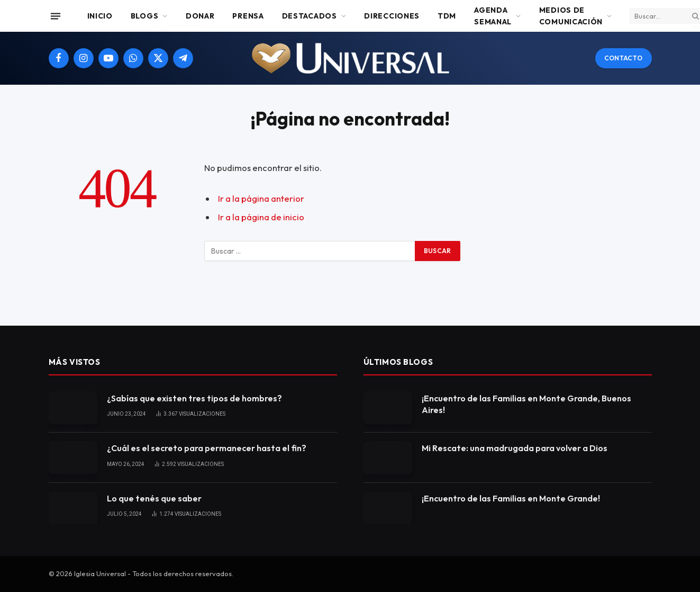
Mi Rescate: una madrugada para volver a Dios (515, 448)
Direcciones (392, 16)
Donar (200, 16)
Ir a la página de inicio (261, 217)
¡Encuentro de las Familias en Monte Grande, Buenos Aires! (526, 404)
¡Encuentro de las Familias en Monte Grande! (511, 498)
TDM (447, 16)
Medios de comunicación (571, 16)
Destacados (310, 16)
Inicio (100, 16)
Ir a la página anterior (261, 198)
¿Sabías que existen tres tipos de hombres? (194, 398)
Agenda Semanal (493, 16)
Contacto (624, 58)
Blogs (145, 16)
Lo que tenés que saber (154, 498)
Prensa (248, 16)
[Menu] (55, 16)
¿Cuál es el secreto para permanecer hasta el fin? (207, 448)
